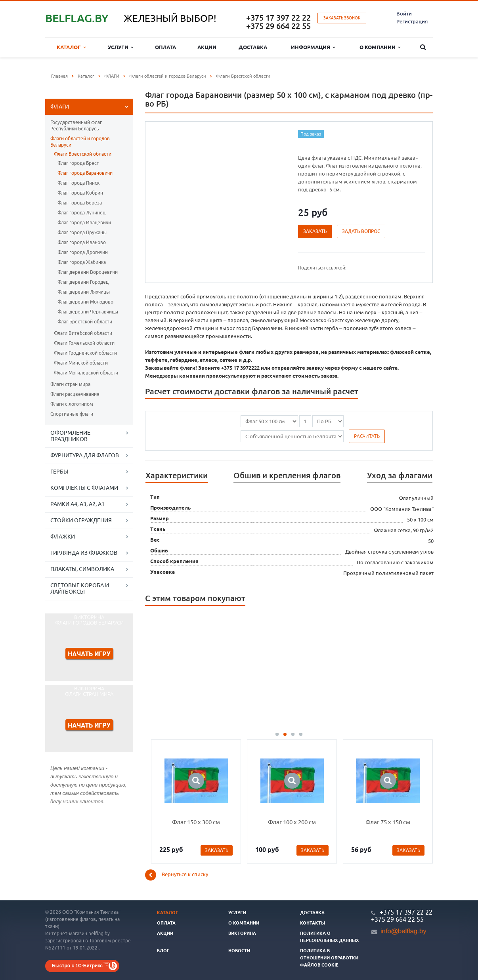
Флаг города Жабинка (82, 262)
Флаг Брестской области (85, 322)
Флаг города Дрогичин (83, 252)
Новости (239, 951)
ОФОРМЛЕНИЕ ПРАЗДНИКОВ (70, 436)
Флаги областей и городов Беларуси (80, 142)
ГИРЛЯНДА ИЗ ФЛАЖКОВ (84, 553)
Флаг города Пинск (78, 183)
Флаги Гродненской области (85, 353)
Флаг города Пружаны (82, 232)
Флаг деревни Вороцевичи (88, 272)
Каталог (71, 47)
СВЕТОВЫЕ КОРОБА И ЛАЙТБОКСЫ (80, 588)
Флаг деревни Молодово (85, 302)
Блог (163, 951)
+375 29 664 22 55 (278, 26)
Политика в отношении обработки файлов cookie (329, 958)
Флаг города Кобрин (80, 193)
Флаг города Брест (78, 163)
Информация (313, 47)
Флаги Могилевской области (86, 373)
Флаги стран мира (70, 384)
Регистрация (412, 21)
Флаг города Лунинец (81, 213)
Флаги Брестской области (83, 154)
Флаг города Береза (80, 203)
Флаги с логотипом (72, 404)
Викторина (242, 933)
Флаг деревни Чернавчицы (88, 312)
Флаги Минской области (81, 363)
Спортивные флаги (72, 414)
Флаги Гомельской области (84, 343)
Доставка (253, 47)
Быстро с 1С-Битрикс (77, 966)
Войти (404, 13)
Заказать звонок (342, 18)
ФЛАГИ (60, 107)
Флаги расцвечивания (75, 394)
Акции (207, 47)
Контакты (313, 923)
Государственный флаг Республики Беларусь (76, 125)
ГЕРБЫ (59, 472)
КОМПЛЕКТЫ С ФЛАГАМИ (84, 488)
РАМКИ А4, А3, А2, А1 (77, 504)
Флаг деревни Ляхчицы (84, 292)
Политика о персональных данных (329, 937)
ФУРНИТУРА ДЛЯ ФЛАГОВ (85, 455)
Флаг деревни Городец (83, 282)
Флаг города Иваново (82, 242)
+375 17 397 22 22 (278, 18)
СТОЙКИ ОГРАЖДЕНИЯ (81, 520)
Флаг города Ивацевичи (84, 223)
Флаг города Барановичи (85, 173)
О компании (380, 47)
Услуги (120, 47)
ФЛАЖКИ (63, 537)
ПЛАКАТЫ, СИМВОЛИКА (82, 569)
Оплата (165, 47)
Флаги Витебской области (83, 333)
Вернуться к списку (177, 875)
